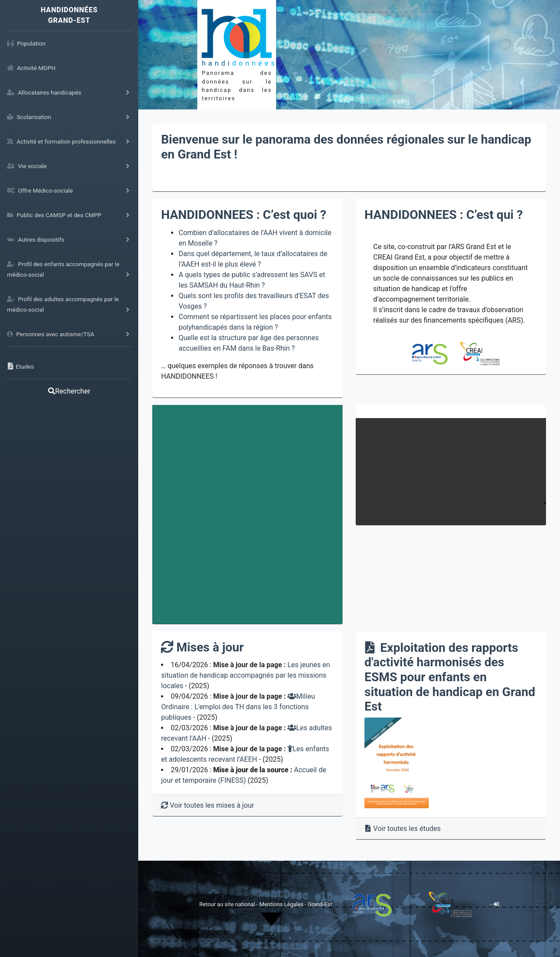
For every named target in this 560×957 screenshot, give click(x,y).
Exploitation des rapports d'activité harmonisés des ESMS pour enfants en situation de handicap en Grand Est (450, 677)
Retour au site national (227, 904)
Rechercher (69, 391)
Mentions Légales (282, 904)
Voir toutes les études (402, 829)
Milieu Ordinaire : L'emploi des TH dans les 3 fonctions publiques (238, 707)
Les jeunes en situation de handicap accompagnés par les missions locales (245, 675)
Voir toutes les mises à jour (208, 805)
